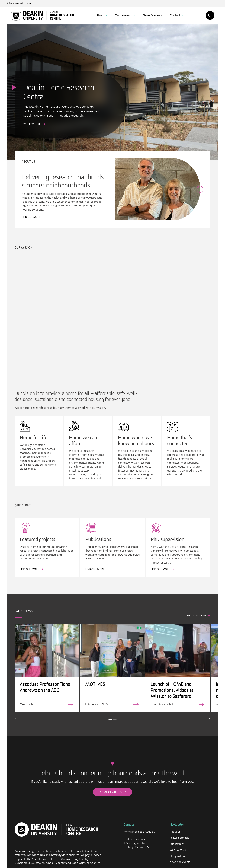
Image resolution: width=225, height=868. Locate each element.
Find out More (29, 569)
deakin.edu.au (24, 3)
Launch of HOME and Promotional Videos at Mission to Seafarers (172, 691)
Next (209, 719)
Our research (124, 15)
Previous (16, 719)
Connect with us (111, 792)
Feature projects (179, 838)
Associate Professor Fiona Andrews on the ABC (45, 688)
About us (175, 832)
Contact (175, 15)
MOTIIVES (95, 685)
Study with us (178, 856)
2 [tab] (115, 719)
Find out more (31, 217)
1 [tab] (110, 719)
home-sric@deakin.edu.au (139, 832)
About (101, 15)
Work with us (32, 124)
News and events (180, 862)
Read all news (197, 616)
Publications (177, 844)
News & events (153, 15)
